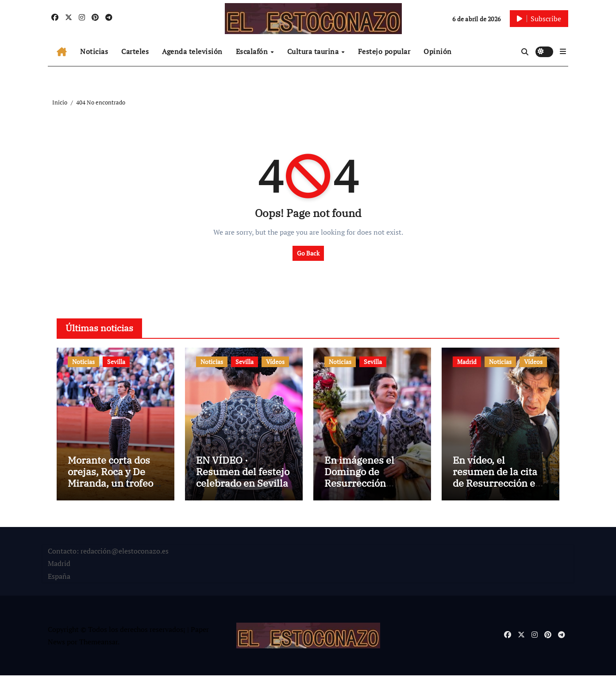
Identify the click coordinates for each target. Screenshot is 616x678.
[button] (563, 51)
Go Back (308, 253)
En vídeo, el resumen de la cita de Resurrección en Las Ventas (497, 480)
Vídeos (275, 362)
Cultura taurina (314, 51)
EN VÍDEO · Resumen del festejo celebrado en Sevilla (243, 474)
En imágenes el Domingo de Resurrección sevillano (359, 480)
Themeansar (98, 644)
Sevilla (116, 362)
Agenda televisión (192, 51)
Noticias (94, 51)
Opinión (438, 51)
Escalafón (253, 51)
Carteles (135, 51)
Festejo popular (384, 51)
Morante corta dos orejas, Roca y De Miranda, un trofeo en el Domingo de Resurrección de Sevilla (110, 491)
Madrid (467, 362)
